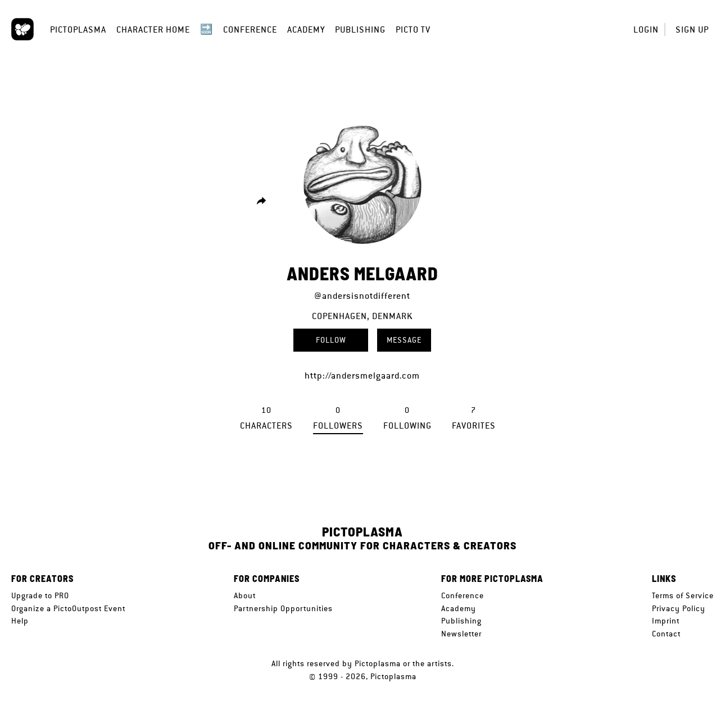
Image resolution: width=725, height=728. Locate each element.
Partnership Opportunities (283, 608)
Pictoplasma (78, 29)
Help (20, 621)
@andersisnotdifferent (362, 296)
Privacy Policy (679, 608)
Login (646, 29)
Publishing (360, 29)
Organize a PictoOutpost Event (68, 608)
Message (404, 340)
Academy (306, 29)
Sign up (692, 29)
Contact (666, 634)
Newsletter (461, 634)
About (245, 595)
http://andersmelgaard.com (362, 376)
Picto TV (413, 29)
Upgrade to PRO (40, 595)
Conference (250, 29)
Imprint (666, 621)
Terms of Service (683, 595)
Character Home (153, 29)
